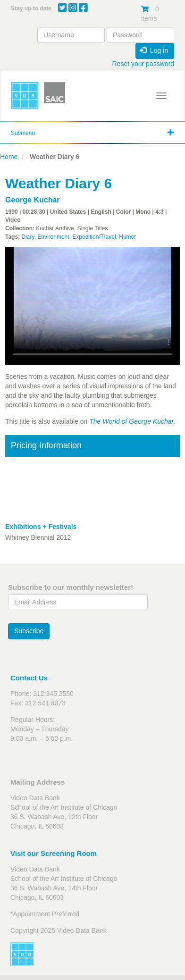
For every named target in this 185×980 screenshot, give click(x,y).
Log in (154, 50)
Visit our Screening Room (54, 853)
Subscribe (29, 631)
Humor (127, 237)
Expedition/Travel (94, 237)
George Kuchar (33, 200)
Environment (53, 237)
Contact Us (29, 678)
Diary (28, 237)
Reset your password (143, 64)
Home (9, 157)
